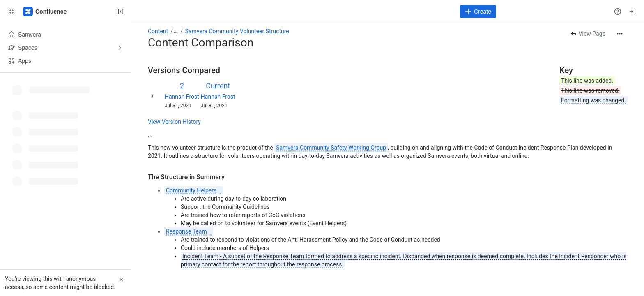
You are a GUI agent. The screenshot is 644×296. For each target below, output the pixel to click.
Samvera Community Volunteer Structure (237, 31)
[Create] (478, 12)
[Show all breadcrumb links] (176, 31)
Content (158, 31)
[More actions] (620, 34)
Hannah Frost (182, 97)
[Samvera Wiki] (45, 12)
